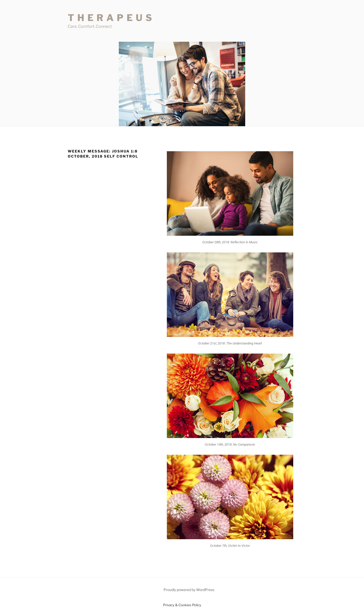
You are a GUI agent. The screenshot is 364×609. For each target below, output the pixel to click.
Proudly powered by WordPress (189, 590)
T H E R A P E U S (110, 18)
